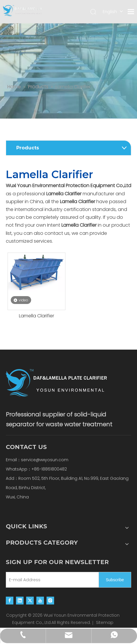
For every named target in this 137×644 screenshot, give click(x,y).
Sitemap (105, 622)
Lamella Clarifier (37, 316)
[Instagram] (50, 600)
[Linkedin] (20, 600)
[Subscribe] (115, 580)
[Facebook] (10, 600)
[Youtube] (40, 600)
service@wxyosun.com (45, 460)
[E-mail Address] (51, 580)
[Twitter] (30, 600)
